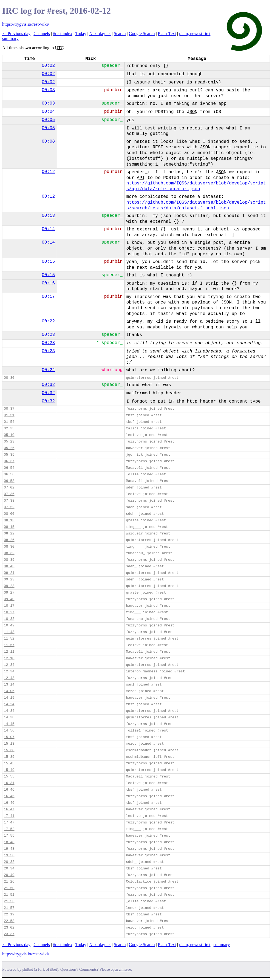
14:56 (9, 731)
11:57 (9, 645)
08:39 (9, 560)
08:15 (9, 527)
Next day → (100, 34)
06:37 (9, 461)
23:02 (9, 928)
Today (81, 34)
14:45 (9, 724)
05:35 (9, 455)
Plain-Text (167, 34)
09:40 (9, 599)
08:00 (9, 514)
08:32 (9, 553)
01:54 (9, 422)
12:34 (9, 665)
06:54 (9, 468)
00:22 (48, 321)
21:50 (9, 888)
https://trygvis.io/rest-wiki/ (26, 24)
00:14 (48, 229)
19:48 (9, 849)
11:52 (9, 639)
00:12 (48, 172)
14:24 (9, 704)
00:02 (48, 66)
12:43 (9, 678)
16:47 (9, 809)
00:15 (48, 262)
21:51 (9, 895)
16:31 (9, 783)
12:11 (9, 652)
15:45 (9, 763)
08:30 (9, 547)
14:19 (9, 698)
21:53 (9, 901)
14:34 (9, 711)
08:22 (9, 534)
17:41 (9, 816)
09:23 (9, 579)
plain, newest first (195, 34)
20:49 (9, 875)
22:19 (9, 914)
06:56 (9, 474)
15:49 (9, 770)
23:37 (9, 934)
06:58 (9, 481)
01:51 (9, 415)
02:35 (9, 428)
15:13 (9, 744)
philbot (28, 969)
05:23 (9, 442)
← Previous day (16, 34)
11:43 (9, 632)
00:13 (48, 216)
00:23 (48, 335)
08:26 (9, 540)
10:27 (9, 612)
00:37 (9, 409)
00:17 (48, 297)
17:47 (9, 823)
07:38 (9, 501)
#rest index (63, 34)
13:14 (9, 685)
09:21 (9, 573)
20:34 (9, 868)
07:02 (9, 488)
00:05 (48, 120)
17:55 (9, 836)
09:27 (9, 593)
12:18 (9, 658)
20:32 (9, 862)
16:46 (9, 790)
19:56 (9, 855)
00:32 (48, 385)
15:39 (9, 757)
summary (10, 38)
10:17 (9, 606)
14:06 (9, 691)
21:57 (9, 908)
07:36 (9, 494)
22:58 (9, 921)
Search (120, 34)
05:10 (9, 435)
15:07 (9, 737)
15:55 (9, 777)
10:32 (9, 619)
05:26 (9, 448)
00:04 (48, 112)
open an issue (121, 969)
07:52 (9, 507)
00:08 (48, 141)
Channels (42, 34)
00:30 (9, 378)
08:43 (9, 566)
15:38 (9, 750)
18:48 (9, 842)
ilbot (54, 969)
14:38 (9, 717)
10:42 (9, 625)
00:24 (48, 370)
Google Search (142, 34)
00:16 (48, 283)
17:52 (9, 829)
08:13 (9, 520)
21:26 (9, 882)
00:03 (48, 90)
